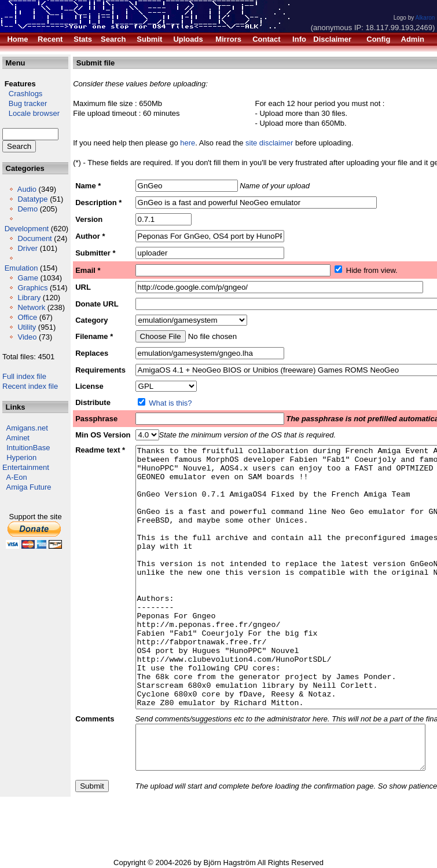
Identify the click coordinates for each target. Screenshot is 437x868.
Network (31, 307)
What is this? (170, 403)
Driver (27, 248)
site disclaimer (269, 143)
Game (27, 278)
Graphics (32, 288)
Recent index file (30, 386)
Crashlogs (22, 94)
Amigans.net (27, 428)
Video (27, 337)
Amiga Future (29, 487)
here (188, 143)
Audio (27, 189)
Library (29, 298)
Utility (27, 327)
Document (34, 238)
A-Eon (17, 477)
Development (27, 229)
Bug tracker (25, 103)
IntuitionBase (28, 448)
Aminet (18, 438)
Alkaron (425, 18)
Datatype (32, 199)
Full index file (24, 376)
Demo (27, 209)
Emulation (21, 268)
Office (27, 317)
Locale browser (31, 113)
